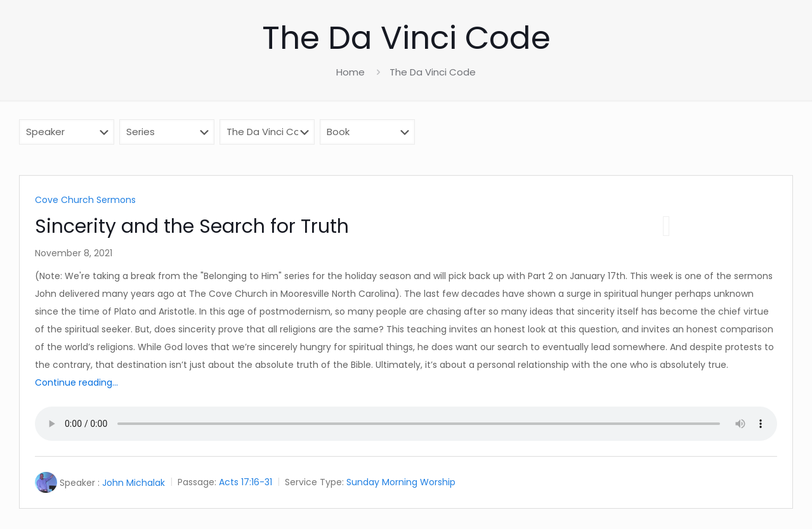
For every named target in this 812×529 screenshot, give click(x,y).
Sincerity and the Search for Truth (192, 226)
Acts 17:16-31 (246, 483)
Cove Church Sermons (85, 200)
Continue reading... (76, 382)
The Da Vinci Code (433, 72)
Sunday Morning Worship (401, 483)
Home (350, 72)
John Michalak (134, 483)
